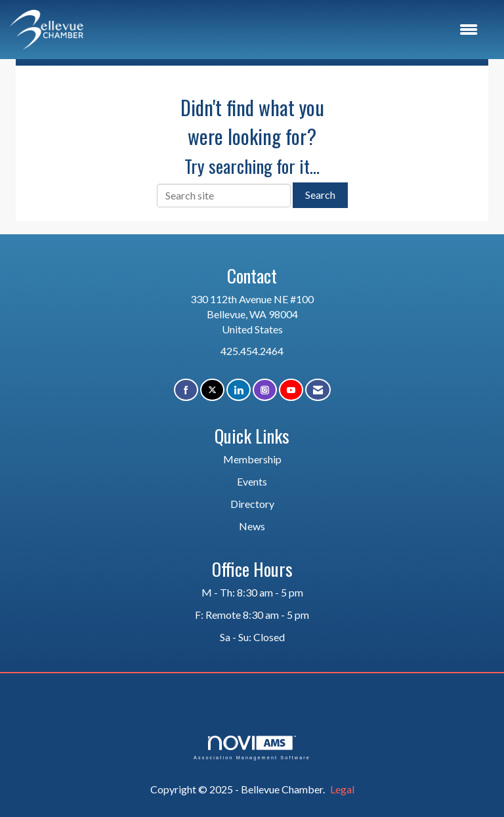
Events (252, 481)
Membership (252, 459)
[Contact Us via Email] (318, 390)
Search (320, 195)
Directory (252, 504)
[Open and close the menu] (287, 30)
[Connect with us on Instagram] (265, 390)
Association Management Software (252, 748)
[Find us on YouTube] (291, 390)
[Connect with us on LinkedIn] (239, 390)
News (252, 526)
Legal (342, 789)
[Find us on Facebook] (186, 390)
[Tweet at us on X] (212, 390)
